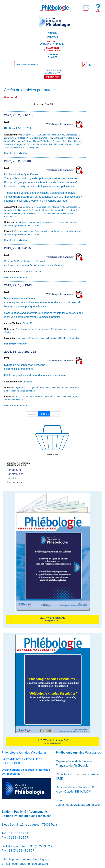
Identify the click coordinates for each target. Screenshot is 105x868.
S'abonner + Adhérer (53, 43)
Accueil (53, 33)
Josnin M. (9, 147)
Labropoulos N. (73, 135)
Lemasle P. (28, 272)
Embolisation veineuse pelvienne (19, 391)
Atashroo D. (73, 138)
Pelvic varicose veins (64, 397)
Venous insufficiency (25, 231)
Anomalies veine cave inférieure (43, 329)
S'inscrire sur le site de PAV (53, 72)
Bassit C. (31, 144)
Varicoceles (48, 397)
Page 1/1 (44, 414)
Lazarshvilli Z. (11, 138)
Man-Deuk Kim (44, 135)
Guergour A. (20, 144)
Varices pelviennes (70, 387)
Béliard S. (9, 144)
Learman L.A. (60, 138)
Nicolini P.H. (61, 141)
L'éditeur (53, 37)
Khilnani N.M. (58, 135)
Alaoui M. (53, 144)
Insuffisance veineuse (26, 222)
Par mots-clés (15, 474)
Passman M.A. (19, 141)
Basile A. (51, 141)
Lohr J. (40, 213)
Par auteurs (14, 470)
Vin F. (61, 144)
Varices (40, 222)
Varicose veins (42, 231)
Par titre (11, 478)
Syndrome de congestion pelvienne (32, 387)
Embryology (21, 338)
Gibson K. (36, 138)
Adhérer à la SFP (53, 56)
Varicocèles (55, 387)
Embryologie (21, 329)
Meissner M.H (29, 135)
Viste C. (69, 144)
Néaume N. (20, 147)
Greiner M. (47, 138)
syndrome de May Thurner (27, 225)
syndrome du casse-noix (56, 222)
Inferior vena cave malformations (43, 338)
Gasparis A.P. (24, 138)
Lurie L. (8, 141)
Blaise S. (78, 144)
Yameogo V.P (32, 147)
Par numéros (14, 482)
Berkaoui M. (42, 144)
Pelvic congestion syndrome (29, 397)
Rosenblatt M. (75, 141)
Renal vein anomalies (69, 338)
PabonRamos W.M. (36, 141)
